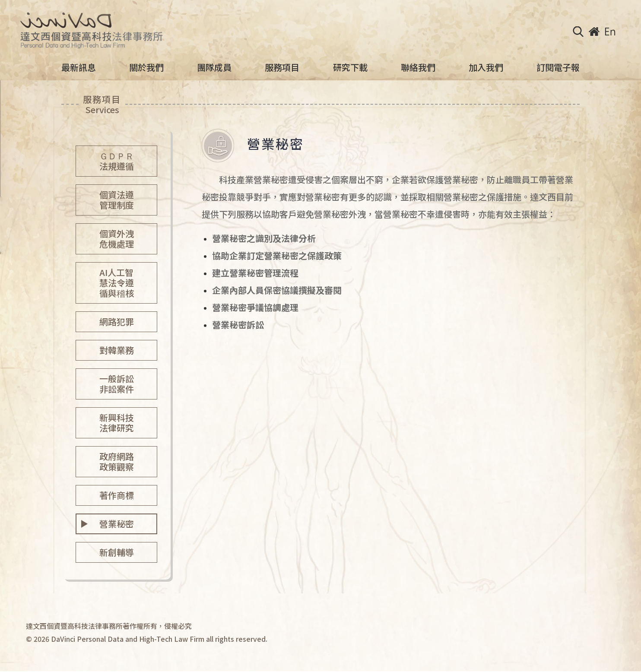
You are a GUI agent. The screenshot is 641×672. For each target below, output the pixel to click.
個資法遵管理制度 (117, 200)
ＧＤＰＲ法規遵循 (117, 161)
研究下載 (350, 67)
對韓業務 (117, 350)
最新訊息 (79, 67)
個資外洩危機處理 (117, 239)
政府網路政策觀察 (117, 461)
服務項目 (282, 67)
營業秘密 (117, 524)
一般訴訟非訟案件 (117, 384)
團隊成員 (214, 67)
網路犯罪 (117, 322)
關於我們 (146, 67)
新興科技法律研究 (117, 423)
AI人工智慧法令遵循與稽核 (117, 283)
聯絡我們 (418, 67)
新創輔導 (117, 552)
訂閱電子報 (558, 67)
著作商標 (117, 495)
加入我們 (486, 67)
